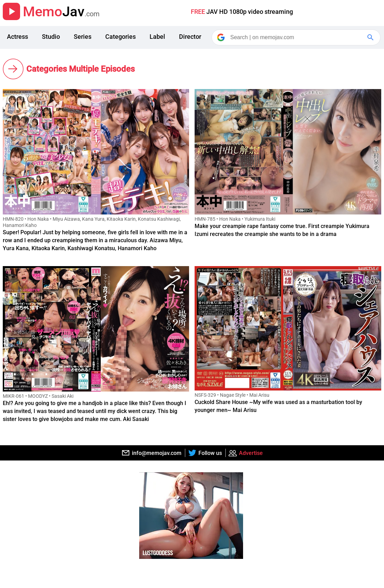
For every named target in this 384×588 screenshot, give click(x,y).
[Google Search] (371, 37)
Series (83, 37)
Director (190, 37)
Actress (17, 37)
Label (157, 37)
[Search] (297, 37)
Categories (120, 37)
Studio (51, 37)
